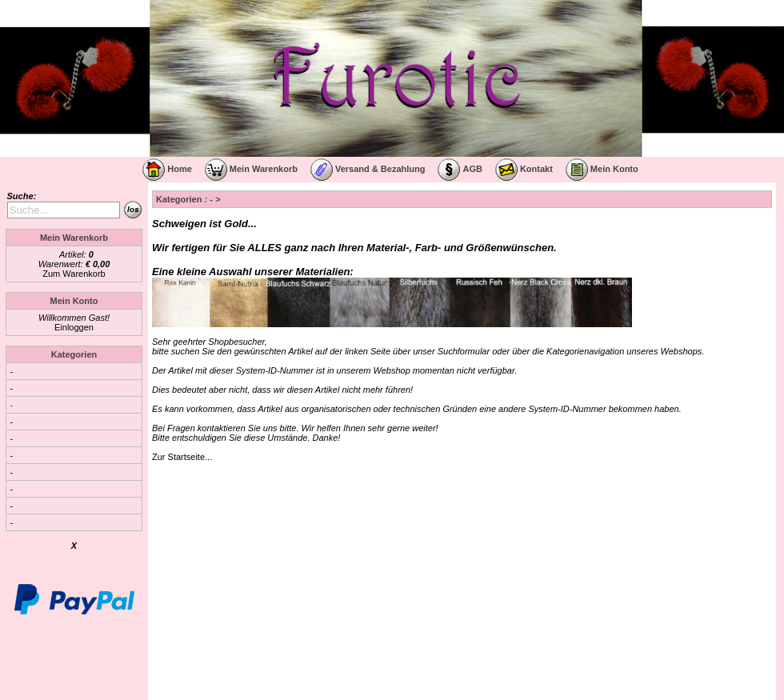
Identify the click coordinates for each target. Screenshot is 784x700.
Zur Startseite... (182, 457)
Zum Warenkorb (74, 274)
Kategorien (74, 354)
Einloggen (74, 327)
